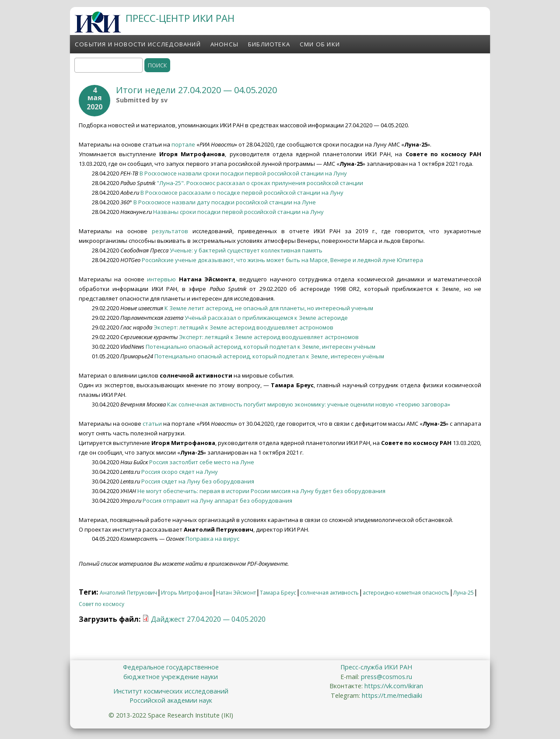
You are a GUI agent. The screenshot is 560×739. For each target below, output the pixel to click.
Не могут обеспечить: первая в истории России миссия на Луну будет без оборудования (261, 491)
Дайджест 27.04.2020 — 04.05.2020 (208, 619)
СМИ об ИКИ (320, 44)
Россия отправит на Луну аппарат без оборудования (217, 501)
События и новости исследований (138, 44)
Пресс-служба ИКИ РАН (376, 667)
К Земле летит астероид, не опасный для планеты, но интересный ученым (269, 308)
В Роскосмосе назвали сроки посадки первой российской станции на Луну (243, 173)
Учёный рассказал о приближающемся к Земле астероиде (266, 318)
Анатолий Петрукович (128, 593)
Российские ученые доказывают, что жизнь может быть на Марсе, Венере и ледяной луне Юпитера (282, 260)
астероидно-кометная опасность (406, 593)
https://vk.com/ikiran (394, 686)
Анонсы (224, 44)
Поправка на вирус (212, 539)
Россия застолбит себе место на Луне (202, 462)
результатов (170, 231)
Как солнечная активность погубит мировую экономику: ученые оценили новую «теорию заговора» (309, 404)
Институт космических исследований (171, 691)
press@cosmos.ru (387, 677)
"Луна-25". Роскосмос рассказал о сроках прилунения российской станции (260, 183)
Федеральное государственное (171, 667)
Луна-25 (464, 593)
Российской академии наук (171, 700)
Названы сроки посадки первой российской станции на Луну (238, 212)
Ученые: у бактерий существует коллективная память (246, 250)
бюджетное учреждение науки (171, 677)
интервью (161, 279)
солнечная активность (329, 593)
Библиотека (269, 44)
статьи (153, 424)
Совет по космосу (101, 604)
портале (183, 144)
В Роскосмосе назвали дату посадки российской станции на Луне (225, 202)
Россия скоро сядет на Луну (180, 472)
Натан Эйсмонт (236, 593)
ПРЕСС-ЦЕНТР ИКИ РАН (180, 18)
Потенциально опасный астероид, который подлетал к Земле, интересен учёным (261, 347)
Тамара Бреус (278, 593)
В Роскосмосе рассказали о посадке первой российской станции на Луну (242, 193)
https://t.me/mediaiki (392, 695)
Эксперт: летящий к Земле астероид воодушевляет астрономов (243, 327)
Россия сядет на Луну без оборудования (198, 481)
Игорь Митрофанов (187, 593)
